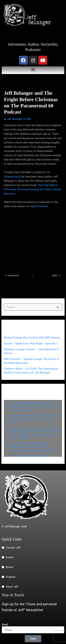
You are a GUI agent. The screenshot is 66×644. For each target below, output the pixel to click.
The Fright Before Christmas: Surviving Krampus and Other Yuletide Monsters (33, 189)
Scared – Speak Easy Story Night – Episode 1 (31, 343)
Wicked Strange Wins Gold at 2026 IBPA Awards (32, 338)
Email (5, 624)
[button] (33, 69)
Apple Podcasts (39, 206)
